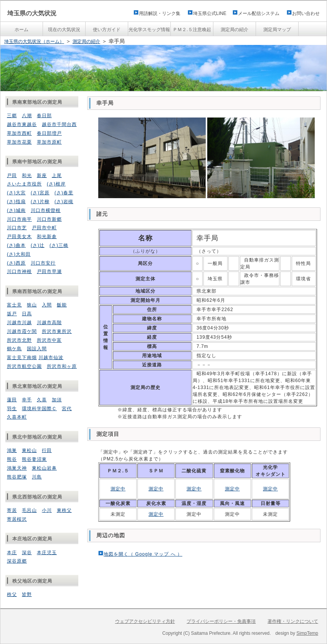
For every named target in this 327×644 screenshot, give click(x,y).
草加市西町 (19, 133)
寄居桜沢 (17, 519)
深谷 (27, 553)
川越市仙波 (51, 358)
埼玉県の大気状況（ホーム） (34, 41)
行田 (47, 450)
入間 (47, 305)
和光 (27, 175)
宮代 (67, 409)
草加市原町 (49, 142)
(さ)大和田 (19, 254)
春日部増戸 (49, 133)
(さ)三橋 (59, 245)
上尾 (57, 175)
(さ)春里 (64, 193)
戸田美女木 (19, 237)
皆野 (27, 594)
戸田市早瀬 (49, 272)
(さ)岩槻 (64, 202)
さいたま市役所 (24, 184)
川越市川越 (19, 323)
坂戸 (12, 314)
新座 (42, 175)
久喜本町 (17, 417)
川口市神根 (19, 272)
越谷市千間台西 (59, 124)
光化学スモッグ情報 (149, 30)
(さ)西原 (16, 263)
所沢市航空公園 (24, 366)
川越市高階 (49, 323)
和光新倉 (47, 237)
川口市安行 (43, 263)
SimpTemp (307, 633)
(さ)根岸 (56, 184)
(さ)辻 (38, 245)
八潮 (27, 116)
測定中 (118, 489)
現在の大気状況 (64, 30)
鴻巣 (12, 450)
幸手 (27, 400)
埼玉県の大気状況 (32, 13)
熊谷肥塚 (17, 477)
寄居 (12, 510)
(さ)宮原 (40, 193)
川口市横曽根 (46, 210)
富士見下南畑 (22, 358)
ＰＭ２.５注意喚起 (192, 30)
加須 (57, 400)
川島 (37, 477)
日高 (27, 314)
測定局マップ (277, 30)
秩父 (12, 594)
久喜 (42, 400)
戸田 (12, 175)
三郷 (12, 116)
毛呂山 (29, 510)
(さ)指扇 (16, 202)
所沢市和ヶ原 (62, 366)
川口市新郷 (49, 219)
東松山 (29, 450)
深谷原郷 (17, 561)
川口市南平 (19, 219)
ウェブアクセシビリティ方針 (145, 621)
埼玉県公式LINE (212, 13)
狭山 (32, 305)
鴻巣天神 (17, 468)
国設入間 (37, 349)
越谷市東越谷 (22, 124)
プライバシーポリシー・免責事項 (221, 621)
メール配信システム (259, 13)
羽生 (12, 409)
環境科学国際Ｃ (39, 409)
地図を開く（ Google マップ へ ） (143, 554)
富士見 (14, 305)
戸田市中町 (44, 228)
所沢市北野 (19, 340)
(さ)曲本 (16, 245)
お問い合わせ (306, 13)
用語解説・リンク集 (160, 13)
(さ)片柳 (40, 202)
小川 (47, 510)
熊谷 (12, 459)
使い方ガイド (107, 30)
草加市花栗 (19, 142)
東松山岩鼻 (44, 468)
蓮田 (12, 400)
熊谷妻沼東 (34, 459)
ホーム (21, 30)
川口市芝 (17, 228)
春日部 (44, 116)
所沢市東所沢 (57, 331)
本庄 (12, 553)
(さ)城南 (16, 210)
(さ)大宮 (16, 193)
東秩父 (64, 510)
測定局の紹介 (235, 30)
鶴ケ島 (14, 349)
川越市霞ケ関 (22, 331)
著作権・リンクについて (293, 621)
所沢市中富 (49, 340)
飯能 (62, 305)
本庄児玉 (47, 553)
